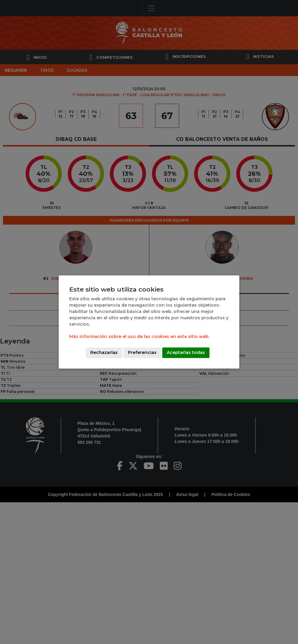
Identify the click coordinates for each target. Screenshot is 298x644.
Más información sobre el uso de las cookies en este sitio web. (139, 337)
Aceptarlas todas (186, 353)
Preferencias (142, 353)
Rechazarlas (104, 353)
